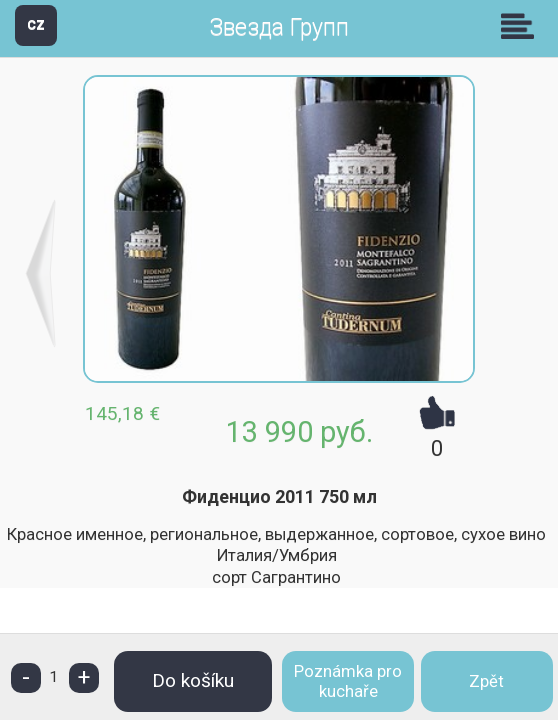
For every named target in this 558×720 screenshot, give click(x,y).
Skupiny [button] (522, 26)
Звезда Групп (279, 27)
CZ (36, 24)
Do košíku (193, 680)
